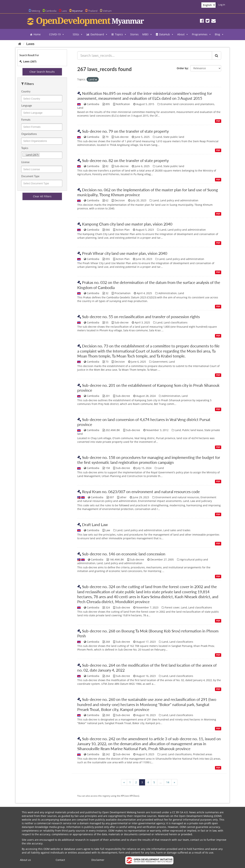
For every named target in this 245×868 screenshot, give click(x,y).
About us (25, 860)
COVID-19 (57, 34)
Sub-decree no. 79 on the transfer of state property (125, 131)
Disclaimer (98, 860)
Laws (30, 44)
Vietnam (107, 11)
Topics (121, 34)
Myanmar (77, 11)
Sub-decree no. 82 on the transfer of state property (125, 160)
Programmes (202, 34)
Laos (64, 11)
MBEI (147, 34)
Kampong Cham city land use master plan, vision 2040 (127, 224)
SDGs (78, 34)
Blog (219, 34)
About (183, 34)
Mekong (36, 11)
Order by (182, 68)
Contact (60, 860)
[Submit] (217, 55)
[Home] (20, 44)
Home (37, 34)
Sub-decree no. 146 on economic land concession (124, 554)
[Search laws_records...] (145, 55)
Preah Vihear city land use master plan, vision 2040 (125, 253)
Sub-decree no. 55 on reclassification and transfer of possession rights (141, 317)
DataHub (166, 34)
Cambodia (51, 11)
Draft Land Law (95, 525)
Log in (222, 5)
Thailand (93, 11)
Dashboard (99, 34)
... (161, 782)
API (122, 796)
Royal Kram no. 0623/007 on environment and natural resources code (141, 492)
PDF (218, 121)
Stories (134, 34)
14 (168, 782)
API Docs (134, 796)
